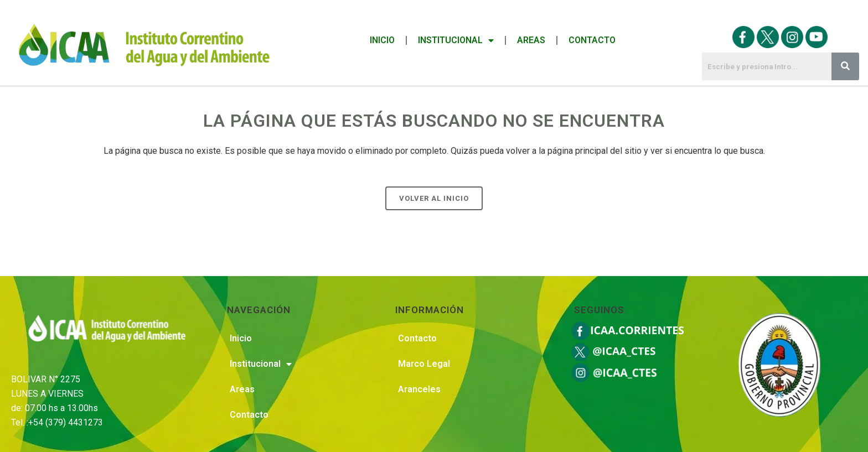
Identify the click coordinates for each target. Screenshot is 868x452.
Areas (531, 40)
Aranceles (419, 389)
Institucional (456, 40)
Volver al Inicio (434, 198)
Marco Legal (424, 364)
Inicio (382, 40)
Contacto (592, 40)
